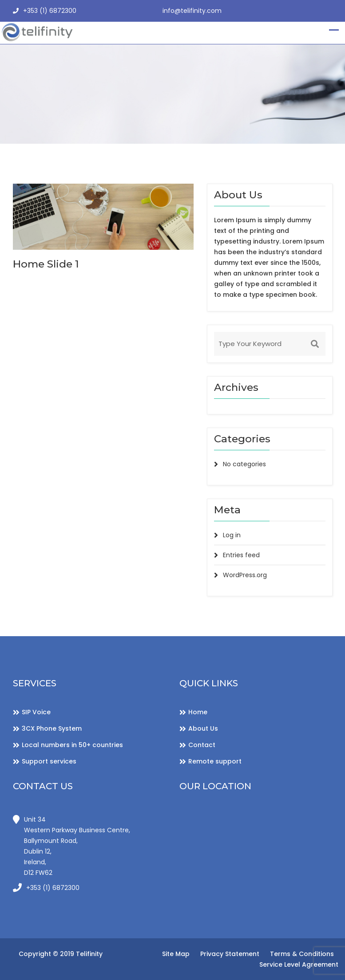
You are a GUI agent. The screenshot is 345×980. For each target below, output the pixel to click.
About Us (203, 728)
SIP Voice (36, 712)
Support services (49, 761)
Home (198, 712)
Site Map (176, 954)
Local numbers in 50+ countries (72, 745)
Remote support (215, 761)
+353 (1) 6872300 (45, 11)
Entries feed (241, 555)
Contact (202, 745)
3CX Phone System (52, 728)
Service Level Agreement (299, 964)
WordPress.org (245, 575)
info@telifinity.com (192, 11)
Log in (232, 535)
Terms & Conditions (302, 954)
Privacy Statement (230, 954)
